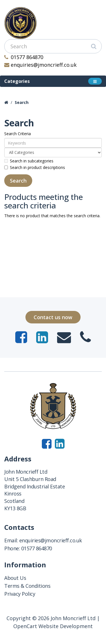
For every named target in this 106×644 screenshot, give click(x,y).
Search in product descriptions (35, 167)
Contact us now (53, 317)
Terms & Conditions (27, 586)
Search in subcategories (29, 161)
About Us (15, 578)
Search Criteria (18, 134)
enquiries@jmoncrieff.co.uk (40, 65)
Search (22, 102)
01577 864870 (24, 57)
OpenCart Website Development (53, 626)
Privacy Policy (20, 594)
